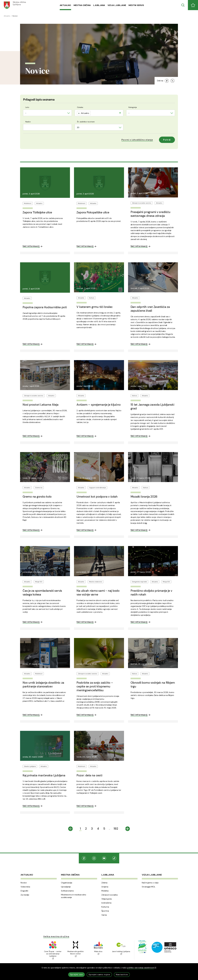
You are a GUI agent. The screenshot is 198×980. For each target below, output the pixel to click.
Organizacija (67, 883)
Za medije (25, 895)
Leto (27, 107)
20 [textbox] (78, 127)
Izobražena (106, 903)
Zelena (104, 883)
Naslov (28, 122)
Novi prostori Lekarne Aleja (41, 405)
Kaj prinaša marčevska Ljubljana (44, 775)
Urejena (105, 887)
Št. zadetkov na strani (86, 122)
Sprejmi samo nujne (99, 974)
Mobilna (105, 891)
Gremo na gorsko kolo (37, 497)
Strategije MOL (149, 887)
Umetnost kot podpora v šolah (97, 497)
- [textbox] (26, 113)
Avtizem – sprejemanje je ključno (98, 405)
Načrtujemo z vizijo (150, 883)
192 (116, 829)
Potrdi (167, 140)
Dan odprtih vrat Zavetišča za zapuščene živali (150, 309)
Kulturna (105, 907)
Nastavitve (122, 974)
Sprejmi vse (77, 974)
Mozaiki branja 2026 (144, 497)
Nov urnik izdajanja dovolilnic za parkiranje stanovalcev (43, 685)
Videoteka (25, 887)
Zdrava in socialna (109, 895)
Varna (104, 915)
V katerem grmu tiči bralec (95, 307)
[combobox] (47, 113)
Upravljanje (66, 887)
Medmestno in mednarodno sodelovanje (74, 896)
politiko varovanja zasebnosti (142, 968)
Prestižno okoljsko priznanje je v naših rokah (151, 593)
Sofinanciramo (67, 891)
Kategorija (133, 107)
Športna (105, 911)
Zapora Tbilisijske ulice (37, 212)
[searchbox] (92, 113)
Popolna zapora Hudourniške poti (45, 307)
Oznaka (80, 107)
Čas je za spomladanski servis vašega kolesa (42, 593)
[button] (137, 140)
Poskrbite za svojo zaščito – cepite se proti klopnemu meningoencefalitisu (95, 686)
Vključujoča (107, 899)
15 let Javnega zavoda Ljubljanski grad (152, 407)
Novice (24, 883)
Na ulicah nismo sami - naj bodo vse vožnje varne (98, 593)
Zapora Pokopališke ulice (93, 212)
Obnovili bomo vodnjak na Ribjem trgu (153, 685)
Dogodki (24, 891)
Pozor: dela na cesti (89, 775)
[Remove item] (79, 113)
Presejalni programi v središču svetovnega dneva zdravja (150, 214)
